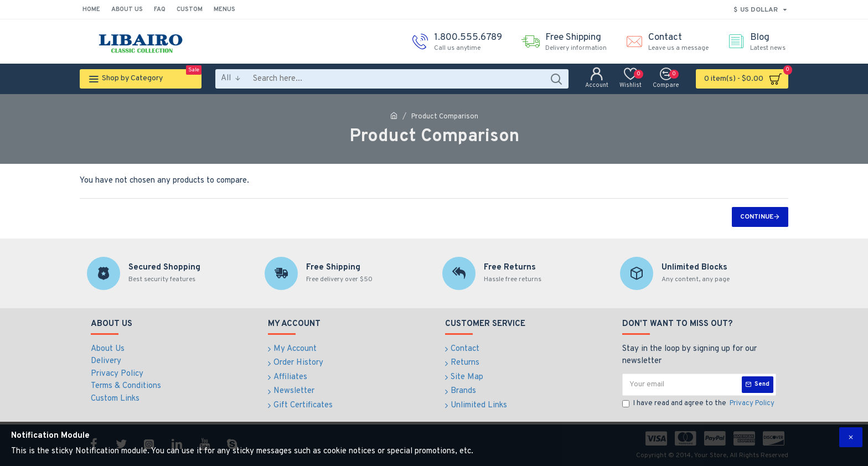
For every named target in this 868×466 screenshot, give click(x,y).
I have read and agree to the (699, 404)
